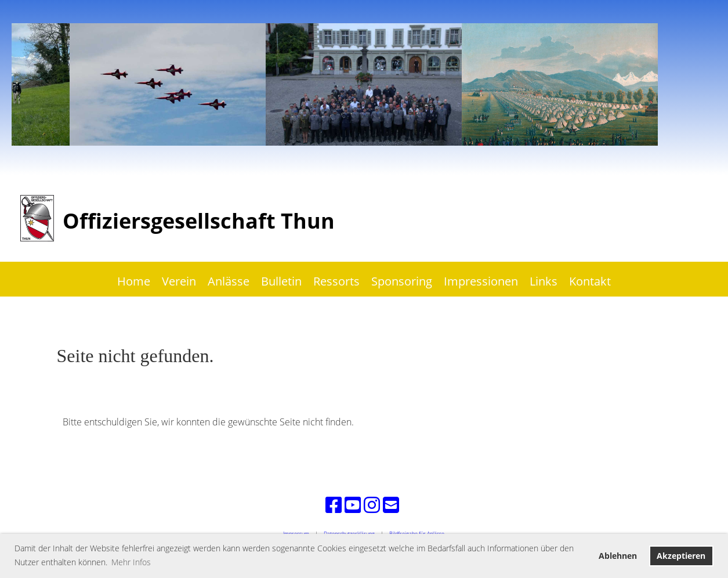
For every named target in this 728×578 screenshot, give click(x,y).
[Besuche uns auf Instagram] (372, 505)
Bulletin (281, 281)
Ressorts (336, 281)
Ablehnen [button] (618, 556)
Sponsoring (402, 281)
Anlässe (229, 281)
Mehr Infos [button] (131, 562)
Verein (179, 281)
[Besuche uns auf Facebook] (334, 505)
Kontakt (590, 281)
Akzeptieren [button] (681, 556)
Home (134, 281)
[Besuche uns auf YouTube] (353, 505)
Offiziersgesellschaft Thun (199, 221)
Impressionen (481, 281)
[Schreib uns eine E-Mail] (391, 505)
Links (544, 281)
